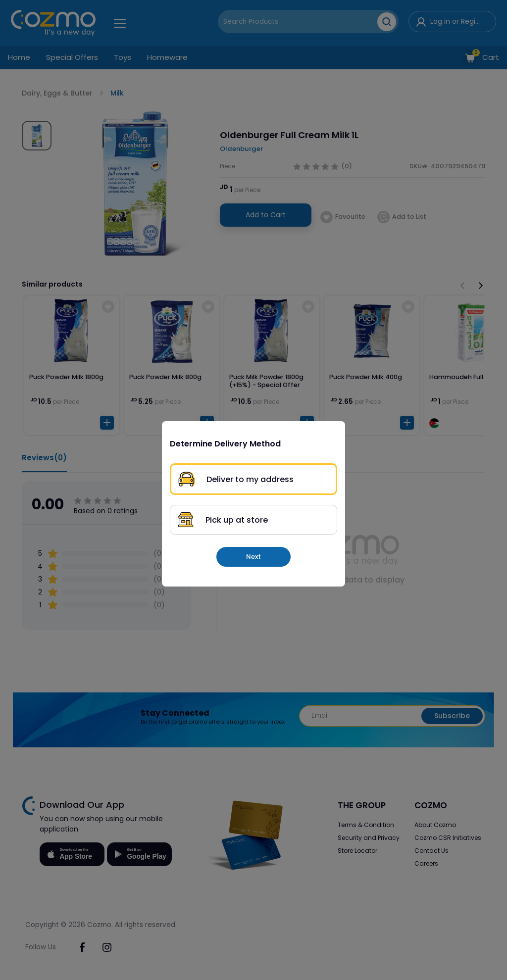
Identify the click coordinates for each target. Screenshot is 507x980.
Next (253, 557)
